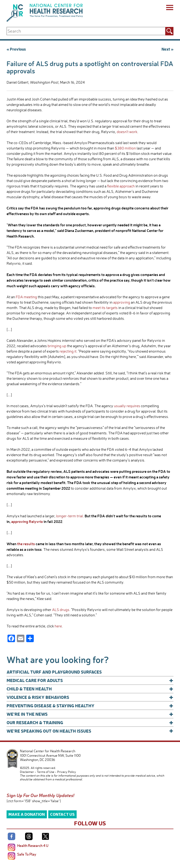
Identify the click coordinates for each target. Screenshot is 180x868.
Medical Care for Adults (90, 680)
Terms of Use (46, 772)
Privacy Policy (67, 772)
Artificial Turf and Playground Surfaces (54, 672)
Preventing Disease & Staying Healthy (90, 706)
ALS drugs (61, 610)
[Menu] (169, 8)
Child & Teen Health (90, 689)
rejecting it (68, 351)
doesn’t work (127, 132)
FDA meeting (26, 297)
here (58, 626)
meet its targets (105, 308)
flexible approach (121, 186)
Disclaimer (27, 772)
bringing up (57, 346)
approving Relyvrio (27, 521)
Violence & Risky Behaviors (90, 697)
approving (122, 302)
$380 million (125, 148)
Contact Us (62, 814)
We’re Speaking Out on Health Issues (90, 731)
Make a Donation (27, 814)
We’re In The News (90, 714)
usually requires (127, 406)
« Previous (16, 49)
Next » (167, 49)
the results (26, 544)
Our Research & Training (90, 723)
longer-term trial (69, 516)
